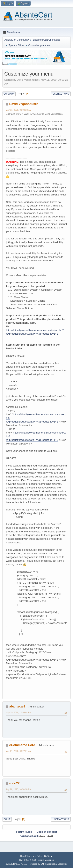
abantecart (17, 706)
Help (22, 856)
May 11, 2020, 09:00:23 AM (18, 110)
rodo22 (14, 783)
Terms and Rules (34, 856)
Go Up (7, 819)
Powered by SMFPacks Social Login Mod (48, 864)
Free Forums (22, 864)
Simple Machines (46, 860)
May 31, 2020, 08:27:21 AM (18, 751)
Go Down (9, 94)
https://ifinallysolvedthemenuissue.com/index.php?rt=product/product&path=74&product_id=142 (35, 332)
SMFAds (9, 864)
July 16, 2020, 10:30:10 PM (18, 789)
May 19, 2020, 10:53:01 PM (18, 712)
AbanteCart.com (29, 836)
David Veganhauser (23, 104)
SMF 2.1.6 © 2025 (28, 860)
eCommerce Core (22, 745)
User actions (61, 94)
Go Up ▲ (48, 856)
